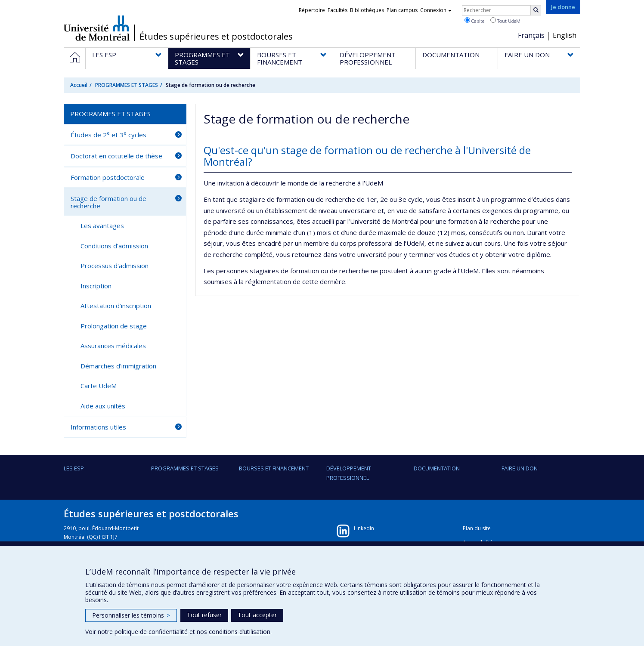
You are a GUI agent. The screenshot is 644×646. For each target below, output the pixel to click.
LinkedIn (364, 528)
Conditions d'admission (114, 246)
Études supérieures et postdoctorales (216, 37)
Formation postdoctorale (108, 177)
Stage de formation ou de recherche (108, 202)
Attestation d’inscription (116, 306)
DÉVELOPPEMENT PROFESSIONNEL (349, 473)
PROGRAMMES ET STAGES (127, 85)
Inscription (96, 286)
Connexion (436, 10)
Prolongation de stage (114, 326)
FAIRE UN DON (520, 468)
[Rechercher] (536, 10)
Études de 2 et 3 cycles (108, 134)
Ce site (474, 21)
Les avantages (102, 226)
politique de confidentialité (151, 632)
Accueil (79, 85)
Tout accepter (257, 615)
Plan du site (477, 528)
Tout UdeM (505, 21)
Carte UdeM (99, 386)
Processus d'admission (115, 266)
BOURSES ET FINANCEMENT (274, 468)
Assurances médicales (113, 346)
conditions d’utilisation (240, 632)
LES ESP (74, 468)
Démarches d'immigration (118, 366)
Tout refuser (204, 615)
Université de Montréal (97, 28)
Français (531, 35)
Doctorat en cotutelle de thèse (116, 156)
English (565, 35)
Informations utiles (98, 427)
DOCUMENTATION (437, 468)
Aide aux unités (103, 406)
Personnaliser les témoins (131, 615)
